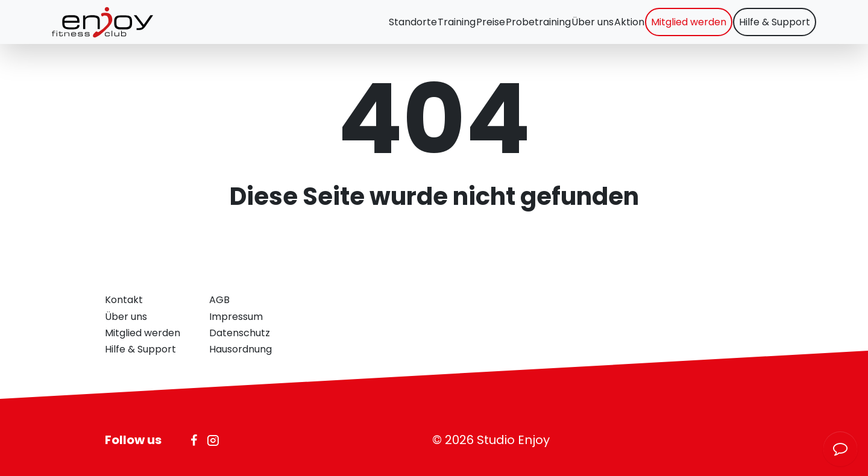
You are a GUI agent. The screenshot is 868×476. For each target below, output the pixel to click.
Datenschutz (240, 333)
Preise (441, 27)
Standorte (345, 27)
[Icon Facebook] (194, 440)
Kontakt (124, 300)
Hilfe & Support (770, 27)
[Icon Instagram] (213, 440)
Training (398, 27)
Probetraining (497, 27)
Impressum (236, 317)
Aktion (606, 27)
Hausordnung (241, 349)
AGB (219, 300)
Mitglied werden (675, 27)
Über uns (561, 27)
